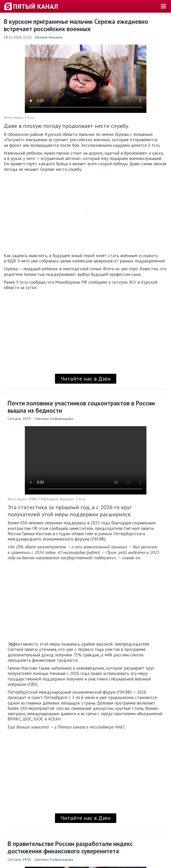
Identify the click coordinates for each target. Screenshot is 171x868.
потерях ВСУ (124, 282)
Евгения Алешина (49, 37)
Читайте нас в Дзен (86, 379)
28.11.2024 (13, 37)
